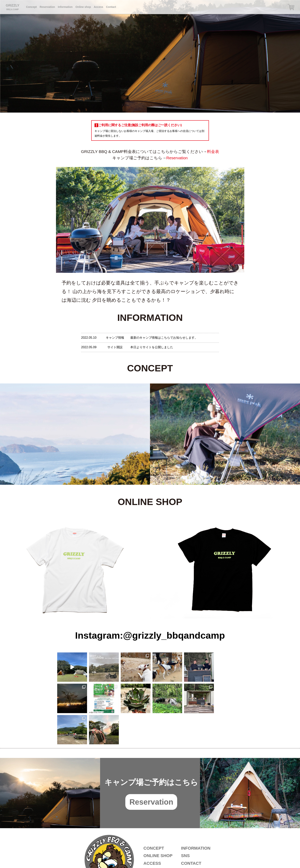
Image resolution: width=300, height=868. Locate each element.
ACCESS (152, 832)
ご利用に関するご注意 (198, 840)
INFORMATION (196, 817)
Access (98, 7)
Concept (31, 7)
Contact (111, 7)
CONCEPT (154, 817)
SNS (185, 824)
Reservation (47, 7)
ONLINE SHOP (158, 824)
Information (65, 7)
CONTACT (191, 832)
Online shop (83, 7)
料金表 (213, 152)
